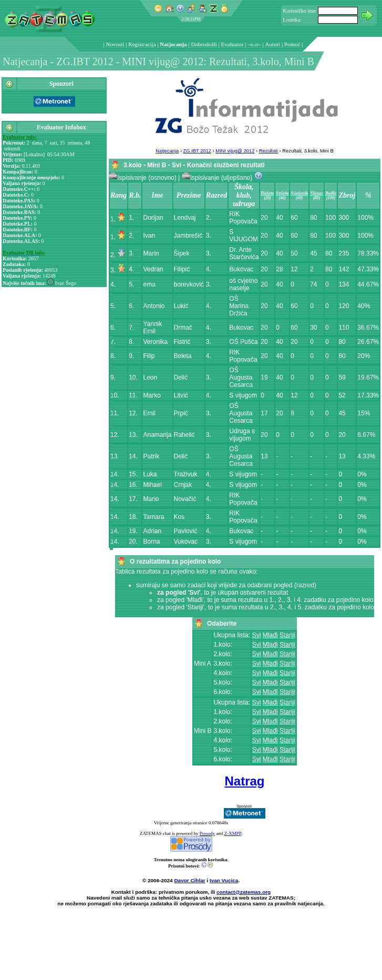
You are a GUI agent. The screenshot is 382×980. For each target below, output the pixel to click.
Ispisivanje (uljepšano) (218, 178)
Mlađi (270, 635)
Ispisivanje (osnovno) (143, 178)
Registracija (142, 44)
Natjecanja (173, 44)
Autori (272, 44)
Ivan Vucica (224, 880)
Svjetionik (299, 193)
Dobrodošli (204, 44)
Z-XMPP (233, 833)
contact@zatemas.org (244, 892)
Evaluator (233, 44)
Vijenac (317, 193)
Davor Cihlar (189, 880)
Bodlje (331, 193)
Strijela (282, 193)
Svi (257, 635)
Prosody (208, 833)
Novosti (115, 44)
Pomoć (292, 44)
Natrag (244, 781)
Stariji (287, 635)
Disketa (267, 193)
